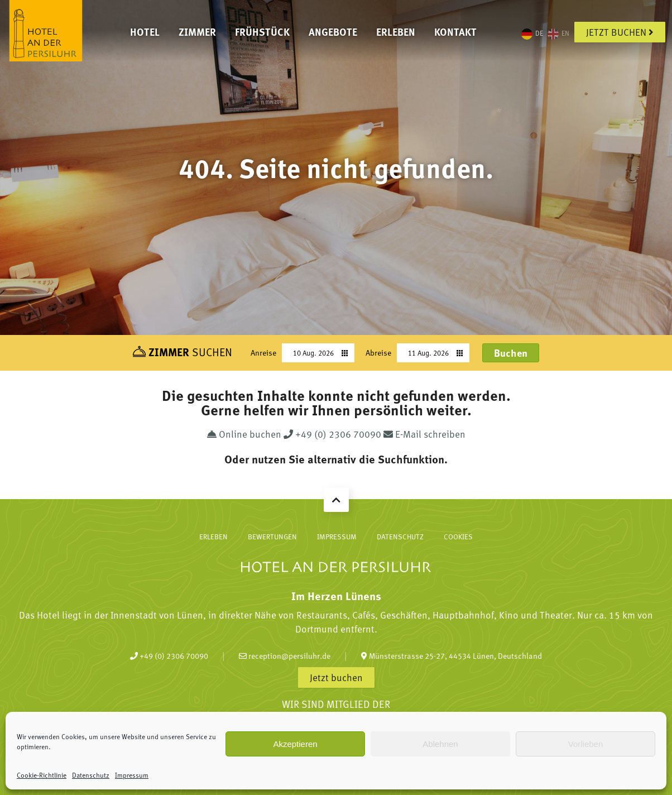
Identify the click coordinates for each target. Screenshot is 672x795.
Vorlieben (586, 744)
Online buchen (245, 434)
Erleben (396, 32)
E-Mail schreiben (424, 434)
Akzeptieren (295, 744)
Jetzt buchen (620, 32)
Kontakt (455, 32)
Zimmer (197, 32)
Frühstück (262, 32)
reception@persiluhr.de (285, 655)
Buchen (511, 353)
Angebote (333, 32)
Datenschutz (91, 775)
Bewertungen (272, 537)
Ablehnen (440, 744)
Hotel (145, 32)
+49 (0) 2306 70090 (333, 434)
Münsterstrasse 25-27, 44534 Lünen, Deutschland (452, 655)
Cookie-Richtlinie (42, 775)
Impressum (132, 775)
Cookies (458, 537)
